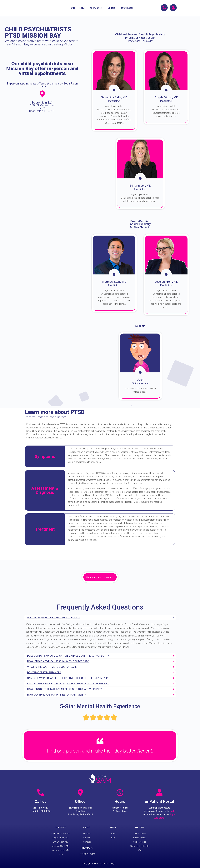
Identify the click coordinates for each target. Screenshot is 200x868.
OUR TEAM (78, 8)
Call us (41, 802)
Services (87, 834)
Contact (87, 842)
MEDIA (112, 8)
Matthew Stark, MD (60, 846)
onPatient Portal (159, 802)
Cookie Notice (140, 842)
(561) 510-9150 (41, 808)
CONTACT (127, 8)
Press (113, 834)
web (172, 811)
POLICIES (140, 827)
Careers (87, 838)
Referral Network (87, 854)
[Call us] (41, 793)
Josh (60, 854)
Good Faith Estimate (140, 846)
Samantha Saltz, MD (60, 834)
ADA (140, 850)
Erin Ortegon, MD (60, 842)
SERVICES (96, 8)
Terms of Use (140, 834)
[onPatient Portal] (159, 793)
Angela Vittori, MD (60, 838)
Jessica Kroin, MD (60, 850)
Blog (113, 838)
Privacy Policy (140, 838)
